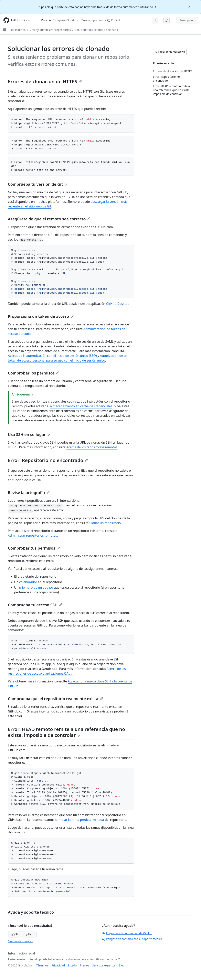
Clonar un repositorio (105, 523)
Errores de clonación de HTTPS (45, 81)
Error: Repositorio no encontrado (48, 460)
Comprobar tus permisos (34, 548)
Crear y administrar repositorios (50, 30)
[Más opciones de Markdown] (190, 52)
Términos (42, 965)
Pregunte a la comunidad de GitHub (127, 933)
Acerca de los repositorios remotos (92, 447)
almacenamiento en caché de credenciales (81, 406)
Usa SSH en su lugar (29, 434)
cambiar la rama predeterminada (80, 820)
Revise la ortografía (29, 493)
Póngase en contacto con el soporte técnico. (132, 939)
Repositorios (17, 30)
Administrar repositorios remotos (32, 535)
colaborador (28, 582)
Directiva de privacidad (20, 941)
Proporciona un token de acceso (41, 316)
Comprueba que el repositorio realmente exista (55, 699)
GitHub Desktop (118, 304)
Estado (72, 965)
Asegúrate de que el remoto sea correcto (49, 219)
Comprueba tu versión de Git (38, 184)
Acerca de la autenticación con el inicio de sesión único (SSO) (52, 356)
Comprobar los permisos (34, 373)
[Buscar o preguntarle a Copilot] (119, 20)
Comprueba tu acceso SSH (35, 605)
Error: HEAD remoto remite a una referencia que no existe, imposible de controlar (66, 732)
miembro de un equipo (36, 587)
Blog (122, 965)
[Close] (190, 6)
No (29, 934)
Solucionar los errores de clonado (97, 30)
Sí (15, 934)
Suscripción (187, 20)
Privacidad (58, 965)
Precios (85, 965)
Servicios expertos (104, 965)
